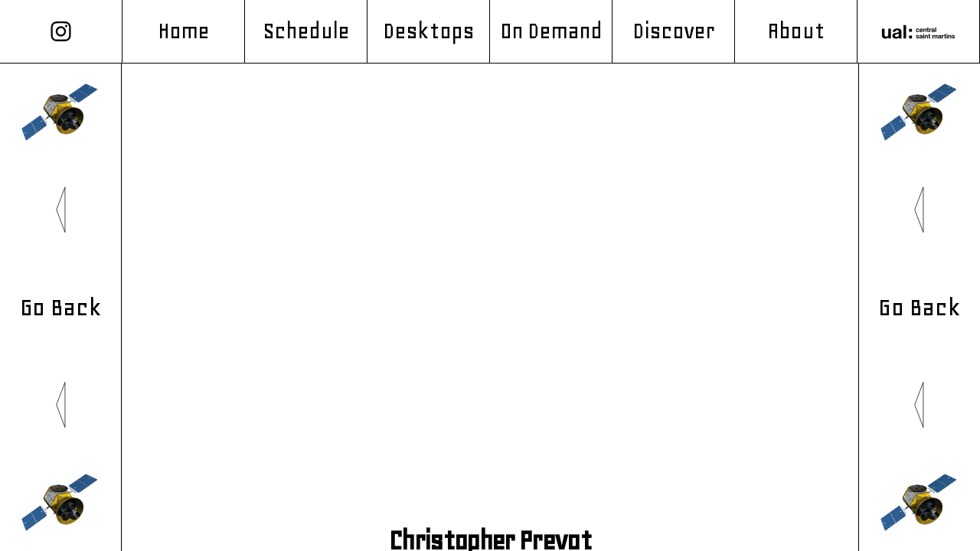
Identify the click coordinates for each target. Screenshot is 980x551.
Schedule (306, 31)
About (795, 31)
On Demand (551, 31)
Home (183, 31)
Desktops (429, 31)
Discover (674, 31)
